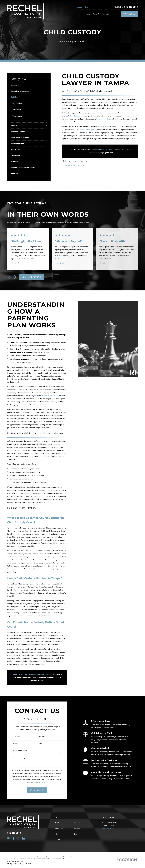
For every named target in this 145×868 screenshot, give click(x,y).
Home (57, 823)
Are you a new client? (17, 751)
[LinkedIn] (23, 838)
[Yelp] (18, 838)
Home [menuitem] (88, 14)
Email (38, 744)
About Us (77, 823)
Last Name (40, 736)
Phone (12, 744)
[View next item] (15, 277)
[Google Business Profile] (8, 838)
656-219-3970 (131, 7)
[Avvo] (28, 838)
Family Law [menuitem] (106, 14)
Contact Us (129, 14)
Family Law (59, 828)
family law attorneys (85, 130)
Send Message (35, 790)
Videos (79, 7)
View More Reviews (31, 277)
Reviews (77, 828)
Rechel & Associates (77, 116)
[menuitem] (29, 85)
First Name (14, 736)
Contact (57, 840)
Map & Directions (108, 829)
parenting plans (103, 127)
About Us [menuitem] (96, 14)
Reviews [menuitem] (115, 14)
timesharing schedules (105, 119)
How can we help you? (18, 758)
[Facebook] (13, 838)
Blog (87, 7)
